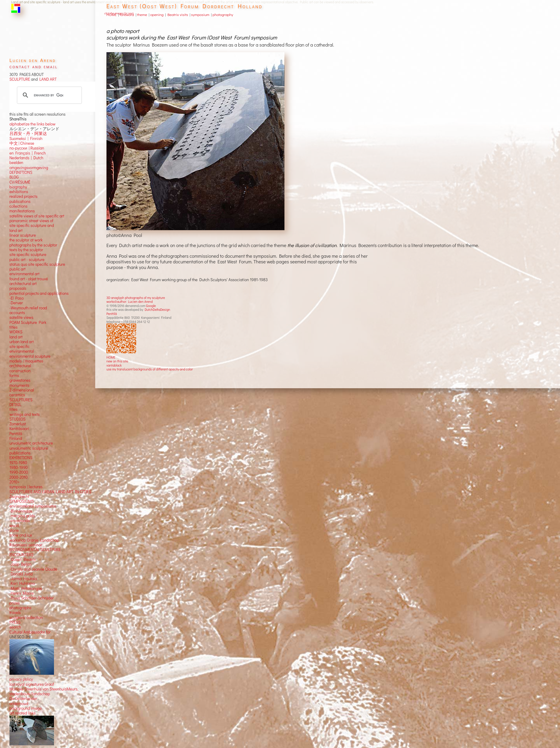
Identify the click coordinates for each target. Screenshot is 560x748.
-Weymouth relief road (28, 308)
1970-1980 (18, 463)
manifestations (22, 211)
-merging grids (22, 516)
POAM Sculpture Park (28, 322)
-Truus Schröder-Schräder (32, 598)
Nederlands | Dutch (26, 158)
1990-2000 (19, 472)
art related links (23, 713)
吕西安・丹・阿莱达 (28, 133)
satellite (16, 317)
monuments (19, 385)
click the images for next (118, 13)
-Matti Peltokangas (26, 588)
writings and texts (25, 414)
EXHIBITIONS (21, 458)
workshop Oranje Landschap (34, 540)
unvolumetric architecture (31, 443)
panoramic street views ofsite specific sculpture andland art (32, 226)
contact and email (34, 66)
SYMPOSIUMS (22, 501)
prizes (15, 603)
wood (14, 526)
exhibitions (19, 192)
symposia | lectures (26, 487)
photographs (20, 608)
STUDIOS (18, 419)
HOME (111, 357)
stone (14, 530)
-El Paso (17, 298)
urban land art (22, 342)
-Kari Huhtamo (22, 583)
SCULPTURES (21, 400)
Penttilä (112, 314)
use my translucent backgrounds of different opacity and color (150, 369)
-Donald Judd (21, 574)
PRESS (15, 622)
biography (18, 187)
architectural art (23, 284)
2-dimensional (22, 390)
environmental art (24, 274)
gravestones (20, 380)
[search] (48, 95)
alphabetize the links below (32, 124)
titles (13, 327)
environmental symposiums (33, 506)
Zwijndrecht (19, 496)
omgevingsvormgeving (29, 168)
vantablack (114, 365)
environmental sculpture (30, 356)
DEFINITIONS (21, 172)
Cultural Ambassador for (30, 632)
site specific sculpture (28, 254)
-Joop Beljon (20, 564)
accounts (17, 313)
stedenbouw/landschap (30, 694)
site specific (20, 346)
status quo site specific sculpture (37, 264)
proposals (18, 288)
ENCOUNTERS (22, 555)
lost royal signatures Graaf (32, 684)
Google (151, 306)
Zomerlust (18, 424)
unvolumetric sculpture (29, 448)
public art (17, 269)
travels (15, 612)
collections (19, 206)
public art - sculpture (27, 260)
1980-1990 (19, 467)
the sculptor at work (26, 240)
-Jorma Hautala (23, 579)
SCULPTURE (20, 79)
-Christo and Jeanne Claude (33, 569)
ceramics (17, 395)
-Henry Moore (22, 593)
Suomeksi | (19, 139)
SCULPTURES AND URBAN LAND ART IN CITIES (50, 492)
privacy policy (21, 679)
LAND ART (47, 79)
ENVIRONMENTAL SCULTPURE (35, 550)
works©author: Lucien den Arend (130, 301)
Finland (16, 438)
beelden (16, 163)
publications (20, 201)
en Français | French (28, 153)
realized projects (24, 196)
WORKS (16, 332)
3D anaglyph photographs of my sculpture (136, 298)
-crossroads (20, 521)
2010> (15, 482)
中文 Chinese (22, 143)
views (29, 317)
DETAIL (15, 405)
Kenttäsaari (19, 429)
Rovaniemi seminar (26, 545)
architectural (20, 366)
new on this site (117, 361)
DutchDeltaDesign (157, 309)
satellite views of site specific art (37, 216)
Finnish (35, 139)
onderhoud (19, 704)
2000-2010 (19, 477)
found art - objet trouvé (29, 279)
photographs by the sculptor (33, 245)
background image (26, 708)
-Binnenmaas (21, 511)
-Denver (16, 303)
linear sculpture (23, 235)
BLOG (14, 177)
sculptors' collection (26, 618)
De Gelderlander (23, 698)
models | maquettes (26, 361)
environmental (22, 351)
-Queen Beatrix (23, 559)
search (15, 627)
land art (16, 337)
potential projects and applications (39, 293)
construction (20, 371)
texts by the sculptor (26, 250)
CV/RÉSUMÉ (20, 182)
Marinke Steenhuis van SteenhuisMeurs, (44, 689)
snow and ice (21, 535)
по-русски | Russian (27, 148)
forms (14, 375)
